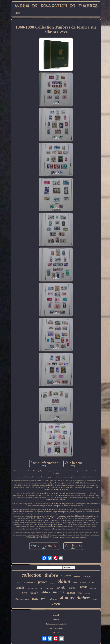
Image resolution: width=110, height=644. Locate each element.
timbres (84, 598)
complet (20, 588)
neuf (92, 582)
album (64, 581)
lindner (77, 577)
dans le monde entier (26, 583)
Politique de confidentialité (56, 624)
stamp (66, 576)
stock (95, 599)
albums (67, 598)
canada (71, 593)
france (43, 582)
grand (35, 599)
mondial (61, 587)
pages (56, 603)
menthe (59, 592)
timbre (51, 575)
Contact (56, 619)
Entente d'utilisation (56, 628)
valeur (88, 593)
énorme (52, 583)
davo (75, 583)
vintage (87, 576)
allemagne (53, 599)
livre (24, 593)
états (80, 593)
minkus (73, 588)
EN (54, 633)
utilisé (45, 592)
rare (42, 588)
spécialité (93, 589)
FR (58, 633)
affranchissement (22, 599)
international (33, 588)
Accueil (56, 615)
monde (34, 593)
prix (44, 598)
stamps (50, 588)
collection (32, 575)
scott (83, 587)
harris (83, 583)
